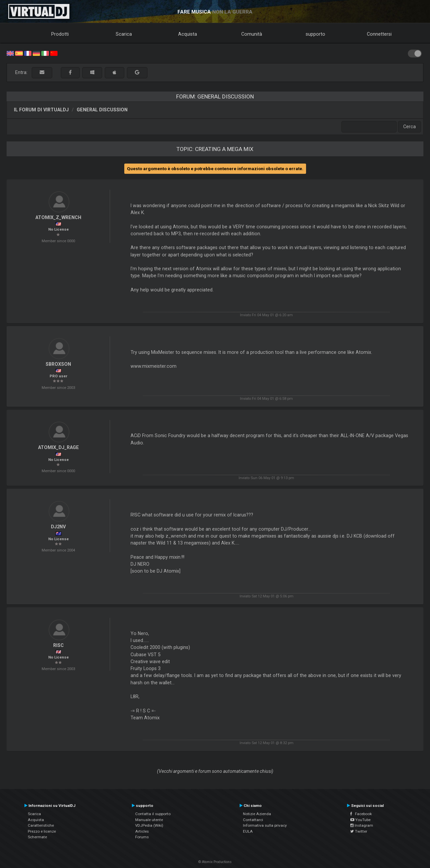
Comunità (252, 34)
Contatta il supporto (153, 814)
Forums (142, 837)
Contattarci (253, 820)
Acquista (188, 34)
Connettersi (379, 34)
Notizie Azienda (257, 814)
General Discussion (102, 110)
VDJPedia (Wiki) (149, 825)
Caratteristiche (41, 825)
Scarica (124, 34)
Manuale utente (149, 820)
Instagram (362, 825)
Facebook (361, 814)
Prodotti (60, 34)
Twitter (359, 831)
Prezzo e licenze (42, 831)
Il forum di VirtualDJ (41, 110)
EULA (248, 831)
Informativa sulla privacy (265, 825)
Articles (142, 831)
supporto (315, 34)
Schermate (37, 837)
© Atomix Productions (215, 862)
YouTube (360, 820)
